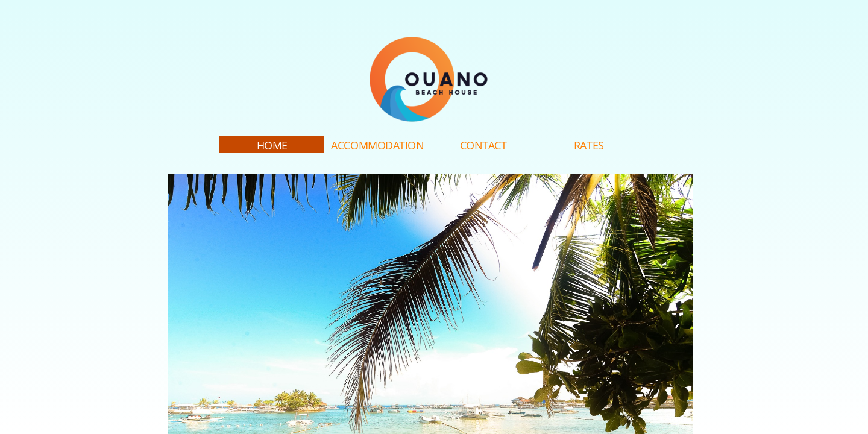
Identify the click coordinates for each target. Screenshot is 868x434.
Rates (589, 145)
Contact (483, 145)
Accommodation (377, 145)
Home (272, 145)
